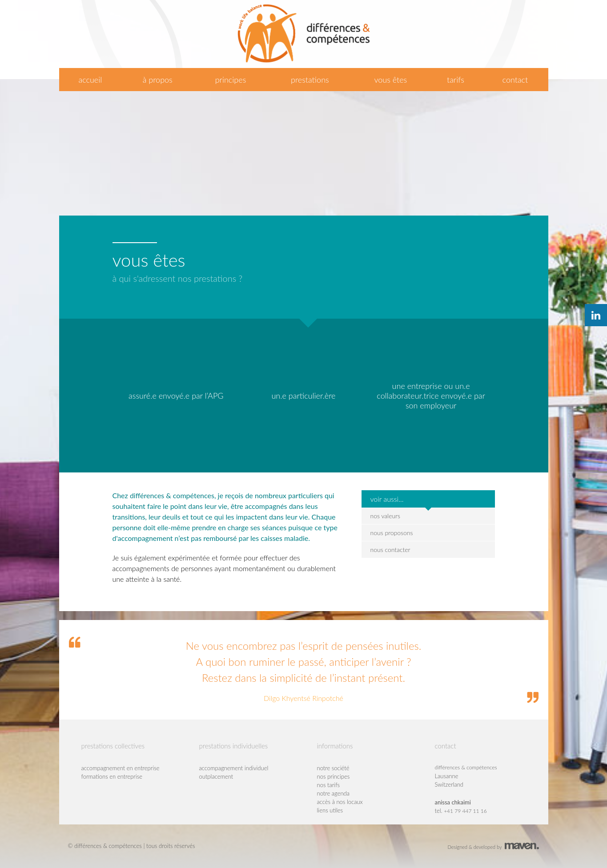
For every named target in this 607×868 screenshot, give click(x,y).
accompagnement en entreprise (121, 768)
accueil (90, 80)
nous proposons (392, 533)
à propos (158, 80)
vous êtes (390, 80)
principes (231, 80)
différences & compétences (466, 767)
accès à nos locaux (340, 802)
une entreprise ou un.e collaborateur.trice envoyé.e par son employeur (431, 396)
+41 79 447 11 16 (465, 811)
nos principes (334, 776)
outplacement (216, 776)
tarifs (456, 80)
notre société (333, 768)
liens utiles (330, 810)
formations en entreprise (112, 776)
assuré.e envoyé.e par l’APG (176, 396)
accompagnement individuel (234, 768)
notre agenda (334, 793)
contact (515, 80)
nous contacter (390, 550)
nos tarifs (329, 785)
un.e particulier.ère (303, 396)
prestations (310, 80)
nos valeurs (386, 516)
